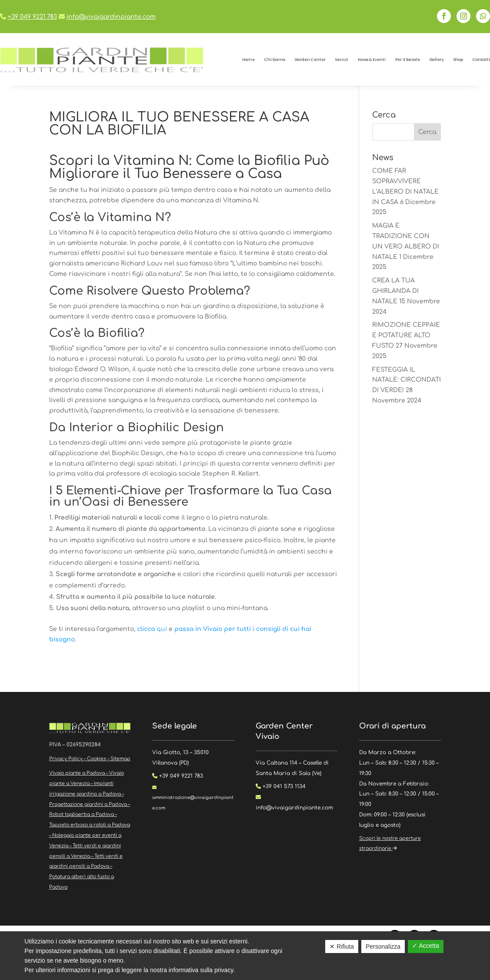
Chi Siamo (275, 60)
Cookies (97, 759)
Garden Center (310, 60)
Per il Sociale (408, 60)
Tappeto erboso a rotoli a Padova (90, 825)
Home (248, 60)
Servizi (342, 60)
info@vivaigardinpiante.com (111, 17)
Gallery (437, 60)
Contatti (481, 60)
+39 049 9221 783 (32, 17)
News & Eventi (372, 60)
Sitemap (120, 759)
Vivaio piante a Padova (77, 773)
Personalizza (383, 946)
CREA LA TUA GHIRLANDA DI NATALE (395, 291)
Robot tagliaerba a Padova (82, 814)
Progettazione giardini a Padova (88, 804)
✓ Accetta (426, 946)
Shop (458, 60)
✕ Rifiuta (342, 946)
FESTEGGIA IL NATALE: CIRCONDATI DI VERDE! (407, 380)
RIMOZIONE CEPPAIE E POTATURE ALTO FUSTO (406, 335)
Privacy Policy (66, 759)
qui (153, 629)
